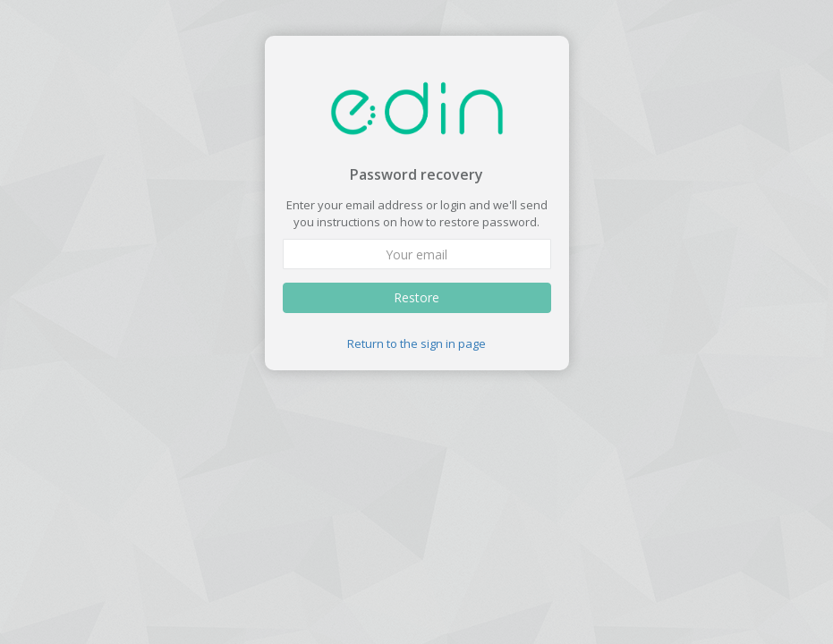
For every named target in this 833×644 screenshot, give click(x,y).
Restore (416, 297)
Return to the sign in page (416, 343)
